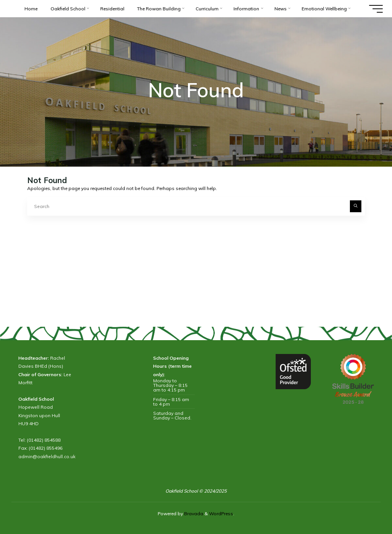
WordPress (221, 514)
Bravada (193, 514)
